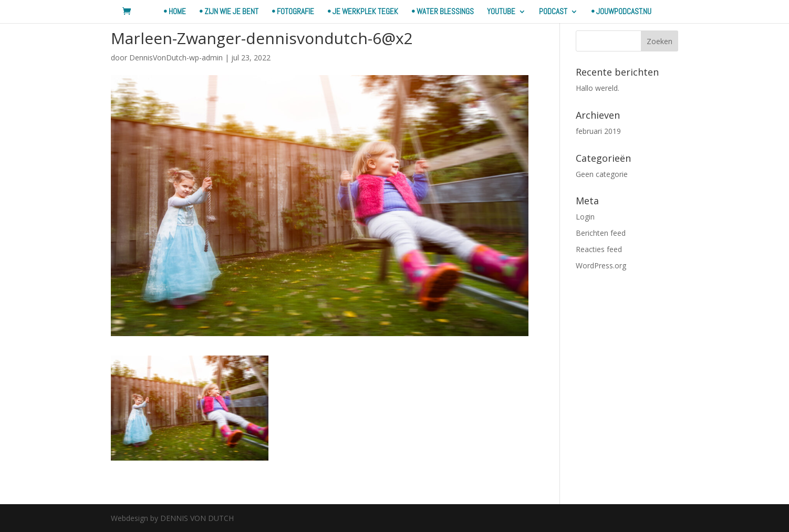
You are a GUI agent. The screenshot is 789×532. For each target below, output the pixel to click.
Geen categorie (602, 174)
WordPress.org (601, 265)
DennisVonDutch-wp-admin (176, 58)
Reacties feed (599, 249)
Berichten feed (601, 233)
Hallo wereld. (598, 88)
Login (585, 217)
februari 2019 (598, 131)
